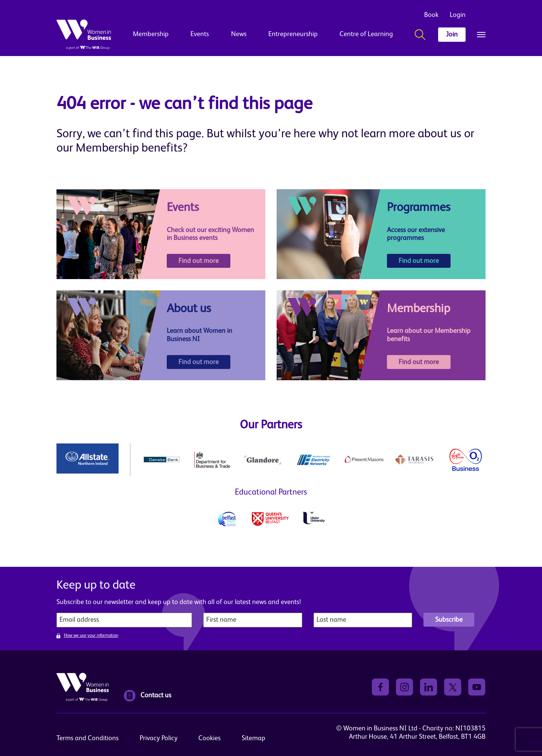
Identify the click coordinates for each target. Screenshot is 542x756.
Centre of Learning (366, 34)
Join (452, 35)
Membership (151, 34)
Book (431, 15)
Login (458, 15)
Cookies (209, 738)
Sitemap (253, 738)
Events (200, 34)
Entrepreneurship (293, 34)
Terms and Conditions (88, 738)
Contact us (148, 696)
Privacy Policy (159, 738)
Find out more (199, 261)
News (239, 34)
